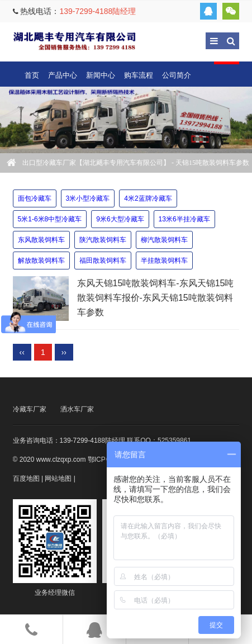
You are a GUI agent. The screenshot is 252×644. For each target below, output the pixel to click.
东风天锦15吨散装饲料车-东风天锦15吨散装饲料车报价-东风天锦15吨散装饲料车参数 (156, 298)
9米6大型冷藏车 (120, 219)
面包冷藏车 (35, 198)
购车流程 (139, 75)
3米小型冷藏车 (88, 198)
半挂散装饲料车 (164, 261)
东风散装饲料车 (41, 240)
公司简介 (177, 75)
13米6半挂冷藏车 (184, 219)
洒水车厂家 (77, 409)
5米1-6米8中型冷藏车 (50, 219)
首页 (32, 75)
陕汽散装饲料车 (103, 240)
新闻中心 (101, 75)
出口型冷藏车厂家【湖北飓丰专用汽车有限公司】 (74, 41)
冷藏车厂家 (30, 409)
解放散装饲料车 (41, 261)
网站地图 (58, 479)
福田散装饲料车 (103, 261)
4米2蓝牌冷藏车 (148, 198)
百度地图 (26, 479)
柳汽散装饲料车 (164, 240)
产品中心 (63, 75)
